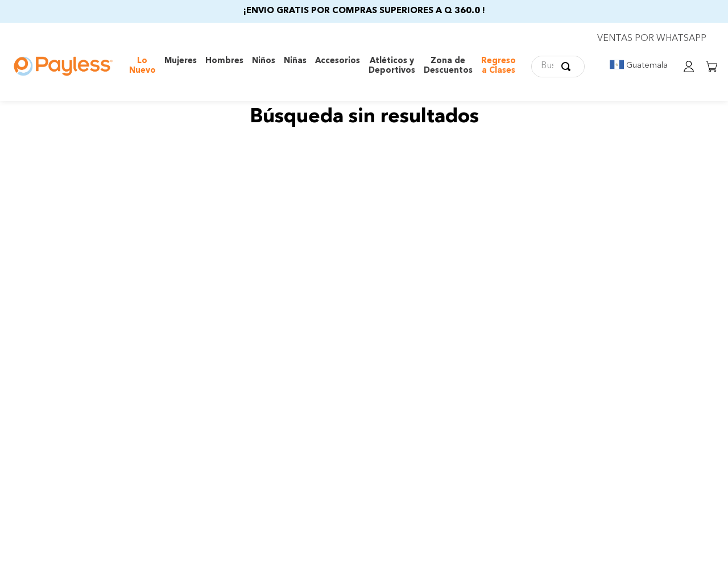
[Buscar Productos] (568, 67)
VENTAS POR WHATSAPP (652, 39)
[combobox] (558, 67)
